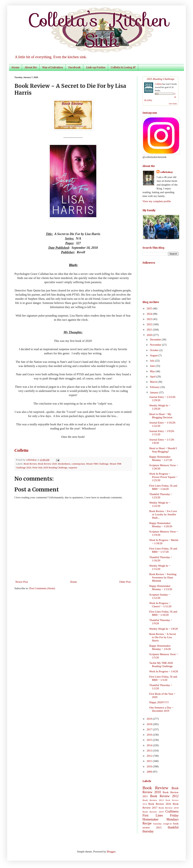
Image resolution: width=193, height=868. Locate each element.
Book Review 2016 (160, 804)
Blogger (111, 852)
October (155, 350)
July (153, 361)
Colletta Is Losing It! (123, 67)
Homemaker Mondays (161, 819)
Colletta (158, 84)
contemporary (78, 464)
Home (15, 67)
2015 (150, 740)
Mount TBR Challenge (97, 464)
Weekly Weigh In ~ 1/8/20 (164, 629)
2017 (150, 729)
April (153, 377)
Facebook (74, 67)
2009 (150, 772)
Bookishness (64, 464)
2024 (150, 314)
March (154, 382)
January (154, 392)
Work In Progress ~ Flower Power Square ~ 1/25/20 (164, 477)
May (153, 371)
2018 (150, 724)
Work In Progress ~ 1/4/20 (164, 671)
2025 (150, 308)
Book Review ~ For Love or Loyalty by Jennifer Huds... (163, 514)
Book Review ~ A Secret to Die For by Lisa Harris (163, 637)
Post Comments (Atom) (42, 588)
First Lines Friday (161, 815)
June (153, 366)
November (156, 345)
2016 (150, 735)
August (154, 355)
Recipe (147, 823)
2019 (150, 719)
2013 (150, 751)
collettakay (32, 460)
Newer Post (22, 582)
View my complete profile (157, 201)
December (156, 340)
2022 (150, 324)
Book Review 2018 (169, 808)
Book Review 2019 (153, 812)
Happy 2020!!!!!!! (159, 702)
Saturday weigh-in (163, 824)
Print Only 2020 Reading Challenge (50, 468)
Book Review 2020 (47, 464)
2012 (150, 756)
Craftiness (172, 811)
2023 (150, 319)
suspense (73, 468)
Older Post (125, 582)
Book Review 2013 (153, 800)
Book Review (30, 464)
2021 (150, 330)
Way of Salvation (53, 67)
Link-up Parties (96, 67)
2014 (150, 745)
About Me (31, 67)
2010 (150, 766)
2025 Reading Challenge (161, 79)
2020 (150, 335)
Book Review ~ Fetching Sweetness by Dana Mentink (163, 577)
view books (173, 104)
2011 (150, 761)
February (155, 387)
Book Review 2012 (164, 796)
